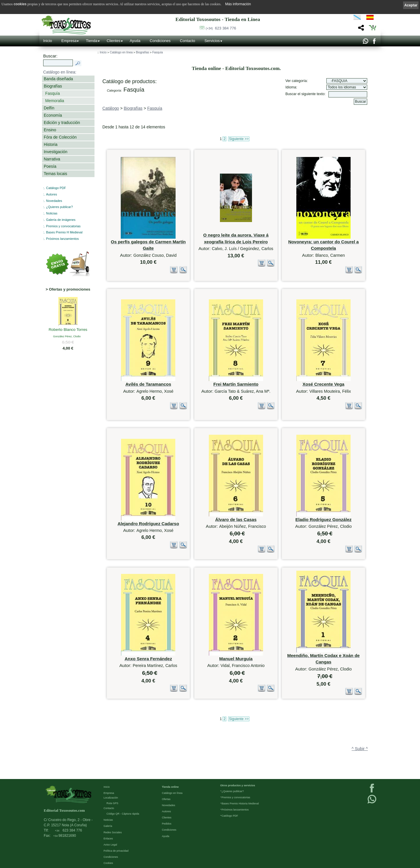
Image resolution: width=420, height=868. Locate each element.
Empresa (69, 41)
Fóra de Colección (60, 137)
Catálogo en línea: (60, 72)
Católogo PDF (230, 815)
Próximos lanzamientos (62, 239)
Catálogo (111, 108)
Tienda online (170, 787)
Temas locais (55, 174)
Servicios (212, 41)
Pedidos (167, 823)
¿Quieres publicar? (60, 207)
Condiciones (160, 41)
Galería (108, 826)
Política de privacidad (116, 850)
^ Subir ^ (360, 749)
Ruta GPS (112, 803)
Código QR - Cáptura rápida (123, 813)
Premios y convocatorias (63, 226)
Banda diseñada (58, 79)
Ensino (50, 130)
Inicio (48, 41)
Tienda (91, 41)
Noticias (52, 213)
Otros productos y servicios (238, 785)
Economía (53, 115)
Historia (51, 144)
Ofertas (166, 799)
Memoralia (55, 101)
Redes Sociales (113, 832)
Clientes (114, 41)
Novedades (54, 201)
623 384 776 (221, 28)
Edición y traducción (62, 123)
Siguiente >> (239, 139)
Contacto (188, 41)
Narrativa (52, 159)
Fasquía (52, 93)
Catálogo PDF (56, 188)
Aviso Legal (110, 844)
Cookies (108, 863)
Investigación (56, 152)
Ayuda (135, 41)
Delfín (49, 108)
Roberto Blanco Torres (68, 330)
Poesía (50, 166)
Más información (238, 4)
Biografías (53, 86)
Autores (51, 194)
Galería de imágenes (61, 220)
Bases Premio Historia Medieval (240, 803)
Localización (111, 797)
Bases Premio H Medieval (64, 232)
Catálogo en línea (121, 52)
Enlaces (108, 838)
